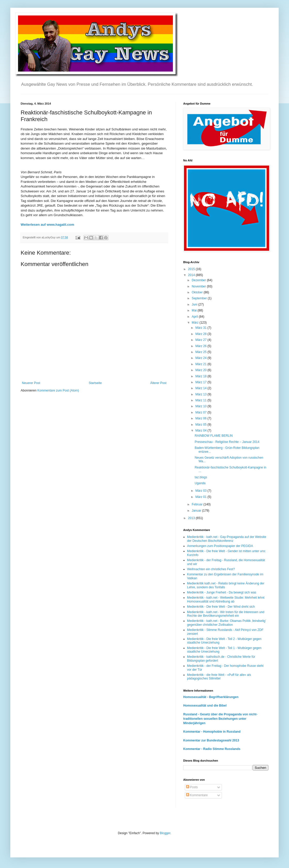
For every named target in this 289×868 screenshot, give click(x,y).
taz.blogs (201, 477)
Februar (198, 504)
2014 (192, 275)
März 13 (201, 394)
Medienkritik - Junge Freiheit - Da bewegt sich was (222, 592)
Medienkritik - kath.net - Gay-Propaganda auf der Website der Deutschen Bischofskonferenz (227, 539)
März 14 (201, 388)
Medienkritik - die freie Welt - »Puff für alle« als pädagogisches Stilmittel (219, 677)
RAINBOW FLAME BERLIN (214, 436)
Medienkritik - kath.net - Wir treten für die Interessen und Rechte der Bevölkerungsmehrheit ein (226, 614)
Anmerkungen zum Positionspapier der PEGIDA (220, 546)
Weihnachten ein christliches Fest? (211, 569)
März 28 (201, 334)
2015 (192, 269)
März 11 (201, 400)
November (199, 286)
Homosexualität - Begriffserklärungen (211, 697)
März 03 (201, 491)
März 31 (201, 328)
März (196, 323)
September (200, 298)
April (195, 317)
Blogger (165, 833)
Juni (195, 304)
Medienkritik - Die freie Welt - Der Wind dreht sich (221, 607)
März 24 (201, 358)
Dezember (199, 280)
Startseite (95, 383)
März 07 (201, 412)
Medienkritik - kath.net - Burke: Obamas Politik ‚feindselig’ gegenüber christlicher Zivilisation (227, 623)
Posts (192, 787)
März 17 (201, 382)
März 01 (201, 497)
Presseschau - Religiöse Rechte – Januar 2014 (227, 442)
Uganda (200, 483)
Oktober (198, 292)
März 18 (201, 376)
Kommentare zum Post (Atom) (58, 390)
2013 (192, 518)
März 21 (201, 364)
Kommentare (197, 795)
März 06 (201, 418)
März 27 (201, 340)
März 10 (201, 406)
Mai (195, 310)
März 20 (201, 370)
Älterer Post (158, 383)
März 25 (201, 352)
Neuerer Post (31, 383)
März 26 (201, 346)
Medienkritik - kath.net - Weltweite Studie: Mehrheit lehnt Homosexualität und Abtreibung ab (226, 599)
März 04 (201, 431)
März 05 (201, 425)
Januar (197, 511)
